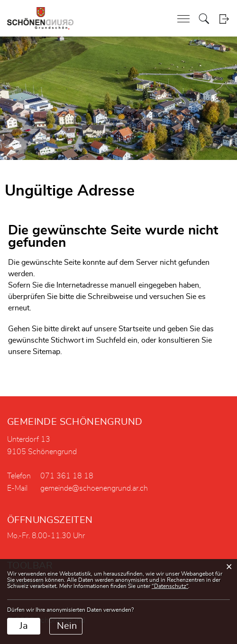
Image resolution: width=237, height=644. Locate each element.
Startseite (135, 329)
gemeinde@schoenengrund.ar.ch (94, 488)
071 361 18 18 (67, 476)
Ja (24, 626)
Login (224, 19)
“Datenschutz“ (170, 586)
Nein (67, 626)
